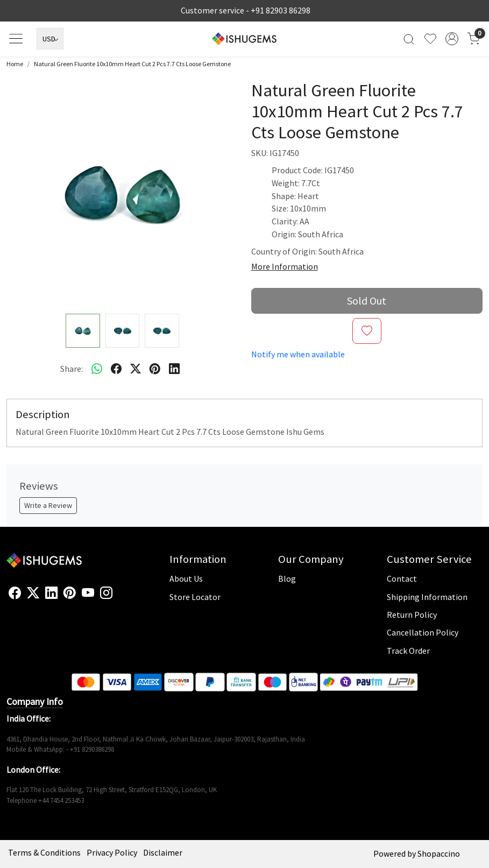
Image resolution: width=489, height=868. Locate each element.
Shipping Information (427, 597)
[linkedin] (174, 369)
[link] (409, 39)
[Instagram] (106, 593)
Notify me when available (298, 354)
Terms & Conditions (44, 852)
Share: (72, 369)
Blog (287, 578)
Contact (402, 578)
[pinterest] (155, 369)
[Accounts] (452, 39)
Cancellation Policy (423, 632)
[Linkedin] (51, 593)
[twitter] (136, 369)
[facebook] (116, 369)
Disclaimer (163, 852)
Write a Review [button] (48, 505)
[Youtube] (88, 593)
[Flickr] (118, 597)
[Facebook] (15, 593)
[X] (33, 593)
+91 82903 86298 (281, 10)
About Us (186, 578)
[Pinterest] (70, 593)
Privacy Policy (112, 852)
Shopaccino (439, 853)
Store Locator (195, 597)
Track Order (408, 651)
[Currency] (50, 39)
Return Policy (412, 615)
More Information (285, 266)
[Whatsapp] (97, 369)
